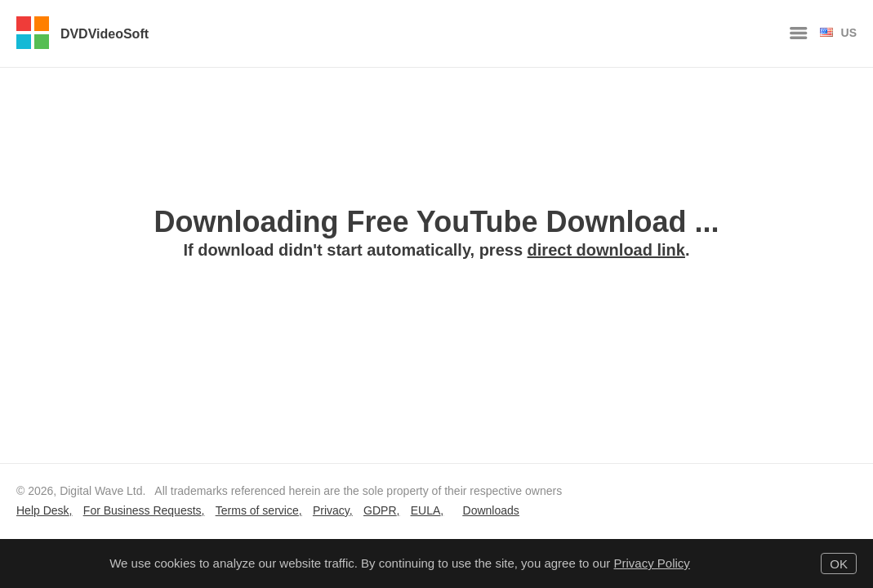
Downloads (491, 510)
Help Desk (43, 510)
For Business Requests (143, 510)
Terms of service (257, 510)
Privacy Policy (651, 563)
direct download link (606, 250)
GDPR (380, 510)
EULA (426, 510)
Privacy (331, 510)
